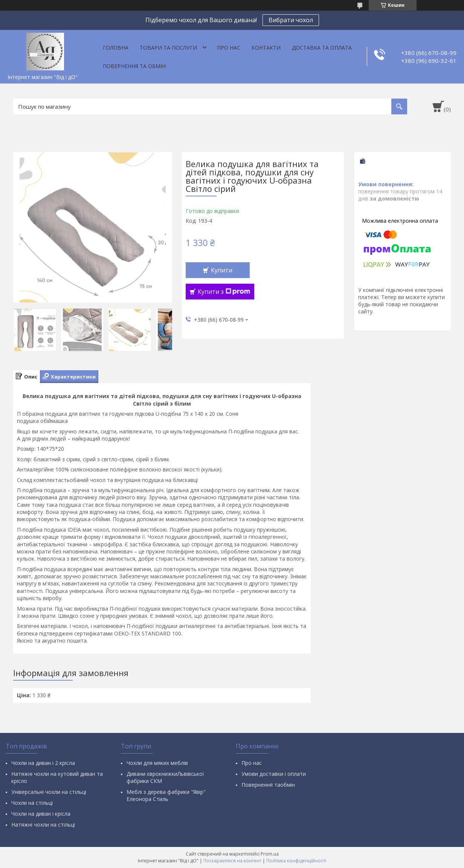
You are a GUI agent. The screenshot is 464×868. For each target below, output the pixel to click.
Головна (116, 48)
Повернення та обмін (134, 66)
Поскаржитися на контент (232, 861)
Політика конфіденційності (296, 861)
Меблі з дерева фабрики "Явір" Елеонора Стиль (166, 795)
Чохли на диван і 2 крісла (43, 763)
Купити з (224, 292)
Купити (222, 270)
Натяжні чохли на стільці (43, 825)
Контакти (266, 48)
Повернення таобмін (268, 785)
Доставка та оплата (322, 48)
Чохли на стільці (32, 803)
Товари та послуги (168, 48)
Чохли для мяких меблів (157, 763)
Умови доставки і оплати (274, 774)
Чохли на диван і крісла (41, 814)
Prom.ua (270, 854)
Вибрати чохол (291, 20)
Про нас (229, 48)
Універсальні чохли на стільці (49, 792)
